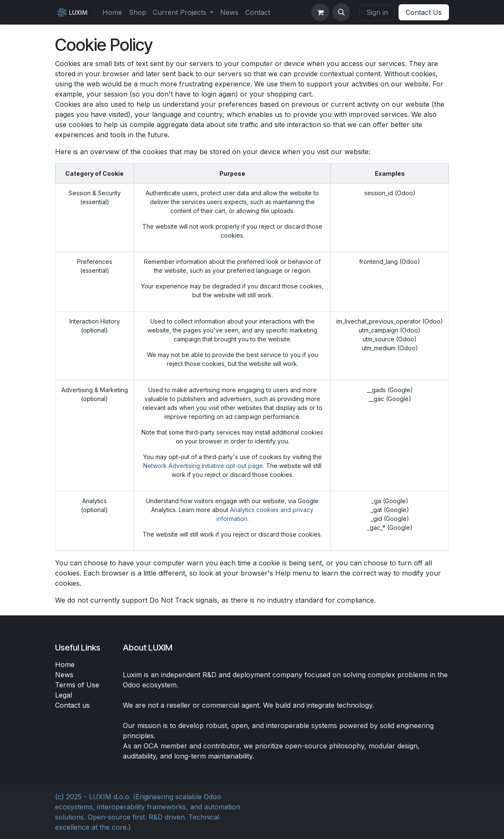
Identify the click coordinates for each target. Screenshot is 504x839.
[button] (341, 12)
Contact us (72, 705)
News (64, 675)
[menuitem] (112, 12)
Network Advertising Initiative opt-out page (203, 466)
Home (65, 665)
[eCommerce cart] (320, 12)
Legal (64, 695)
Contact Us (424, 12)
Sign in (377, 12)
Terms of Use (77, 685)
